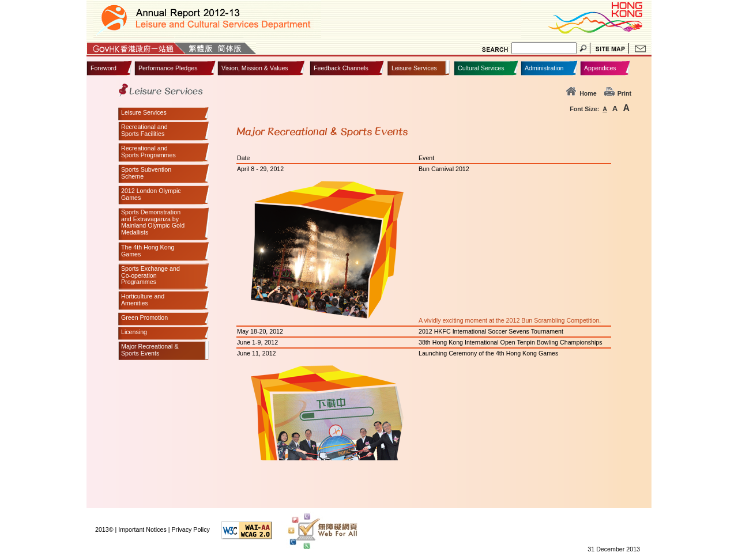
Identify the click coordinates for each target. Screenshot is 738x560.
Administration (544, 68)
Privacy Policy (190, 529)
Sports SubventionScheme (146, 173)
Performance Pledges (168, 68)
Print (618, 93)
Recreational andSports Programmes (148, 152)
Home (581, 93)
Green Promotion (144, 318)
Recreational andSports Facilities (144, 130)
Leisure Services (414, 68)
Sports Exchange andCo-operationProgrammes (150, 275)
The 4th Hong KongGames (148, 251)
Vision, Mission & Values (255, 68)
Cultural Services (481, 68)
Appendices (600, 68)
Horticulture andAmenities (143, 300)
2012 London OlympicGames (151, 194)
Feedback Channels (341, 68)
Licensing (134, 332)
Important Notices (142, 529)
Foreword (103, 68)
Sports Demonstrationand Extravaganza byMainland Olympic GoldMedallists (153, 222)
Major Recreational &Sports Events (150, 350)
